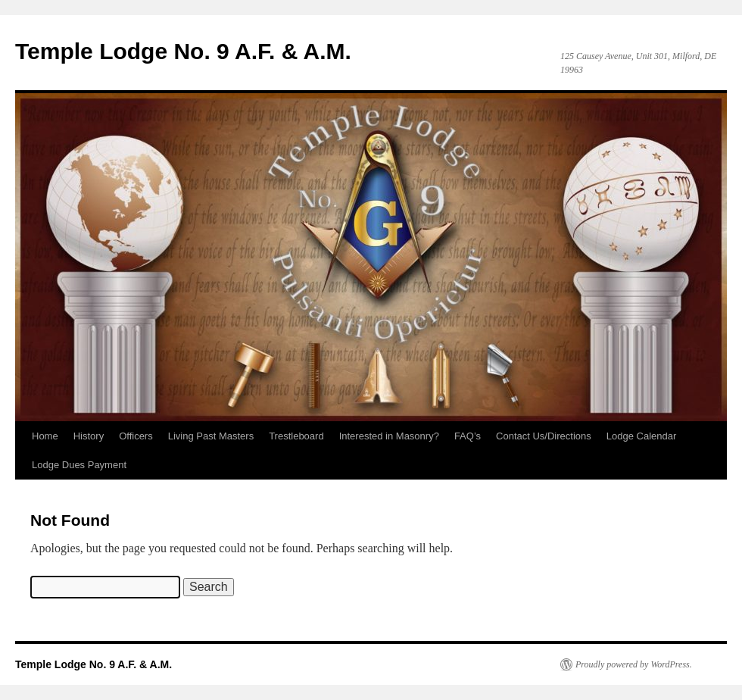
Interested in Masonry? (389, 436)
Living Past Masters (211, 436)
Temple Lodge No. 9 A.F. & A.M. (183, 51)
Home (45, 436)
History (89, 436)
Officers (136, 436)
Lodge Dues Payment (79, 465)
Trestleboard (296, 436)
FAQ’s (468, 436)
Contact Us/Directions (544, 436)
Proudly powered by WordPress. (634, 664)
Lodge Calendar (642, 436)
